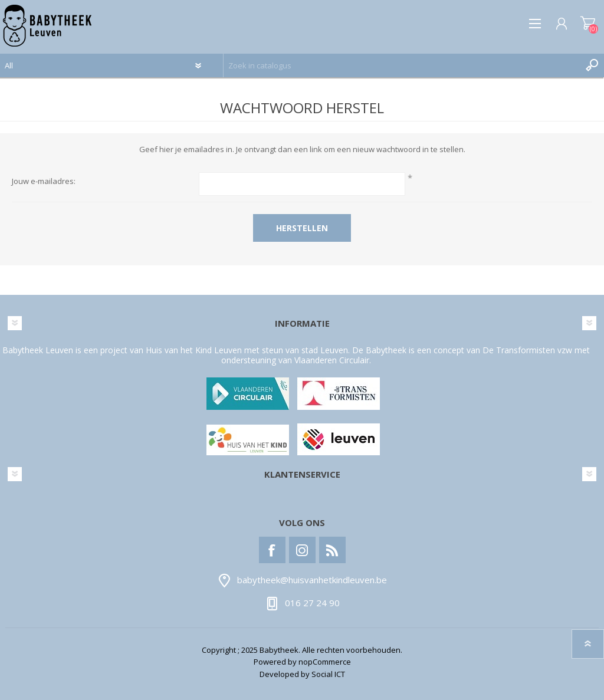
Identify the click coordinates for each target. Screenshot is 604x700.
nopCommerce (325, 662)
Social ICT (328, 674)
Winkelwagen (588, 24)
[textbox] (402, 65)
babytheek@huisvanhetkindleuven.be (312, 580)
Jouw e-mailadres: (44, 182)
